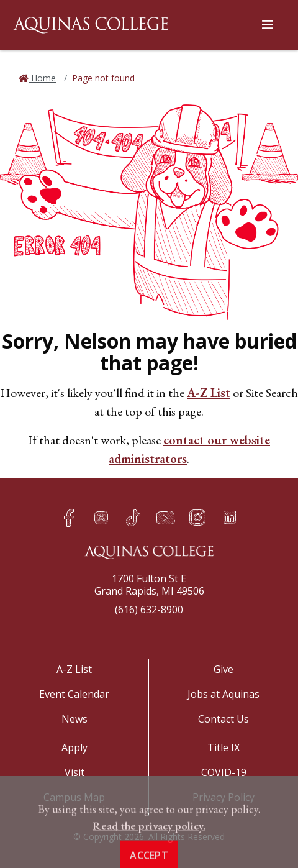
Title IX (223, 747)
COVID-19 (224, 772)
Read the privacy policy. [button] (149, 845)
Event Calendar (74, 694)
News (74, 719)
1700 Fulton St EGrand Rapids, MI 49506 (149, 585)
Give (223, 669)
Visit (74, 772)
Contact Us (223, 719)
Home (42, 78)
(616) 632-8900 (149, 610)
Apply (74, 747)
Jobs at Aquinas (223, 694)
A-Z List (209, 393)
